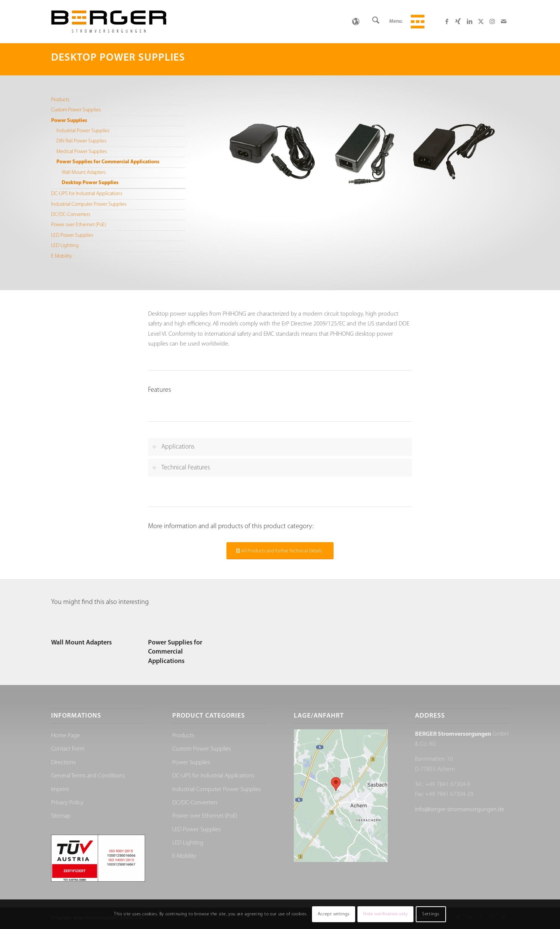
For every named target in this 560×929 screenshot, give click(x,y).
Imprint (60, 790)
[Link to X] (481, 21)
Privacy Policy (67, 803)
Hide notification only (385, 914)
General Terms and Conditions (88, 776)
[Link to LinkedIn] (470, 21)
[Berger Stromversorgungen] (109, 22)
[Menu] (416, 22)
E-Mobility (184, 856)
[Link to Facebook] (447, 21)
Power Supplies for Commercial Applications (108, 162)
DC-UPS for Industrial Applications (87, 194)
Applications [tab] (173, 447)
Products (60, 100)
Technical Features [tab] (181, 468)
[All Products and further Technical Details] (280, 551)
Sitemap (61, 816)
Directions (63, 763)
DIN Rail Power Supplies (81, 141)
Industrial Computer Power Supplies (89, 204)
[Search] (376, 22)
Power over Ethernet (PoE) (79, 225)
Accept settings (334, 914)
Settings (431, 914)
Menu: (396, 21)
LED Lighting (65, 246)
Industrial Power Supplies (83, 131)
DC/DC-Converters (71, 215)
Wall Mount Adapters (84, 173)
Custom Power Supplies (76, 110)
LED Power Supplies (72, 235)
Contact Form (68, 749)
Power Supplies (69, 121)
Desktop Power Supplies (90, 183)
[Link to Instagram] (492, 21)
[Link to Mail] (504, 21)
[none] (356, 22)
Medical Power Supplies (82, 152)
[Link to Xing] (458, 21)
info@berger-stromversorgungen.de (460, 810)
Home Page (66, 736)
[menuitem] (376, 22)
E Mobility (62, 256)
